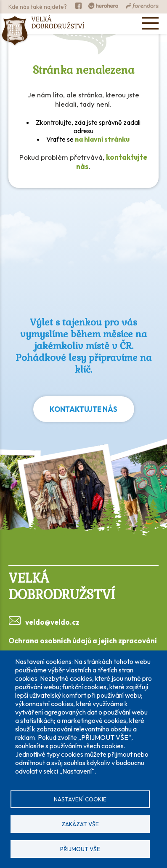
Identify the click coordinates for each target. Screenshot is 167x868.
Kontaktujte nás (83, 409)
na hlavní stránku (102, 139)
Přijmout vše (80, 849)
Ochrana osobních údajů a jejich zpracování (83, 641)
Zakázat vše (80, 824)
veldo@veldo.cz (52, 622)
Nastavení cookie (80, 799)
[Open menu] (150, 23)
